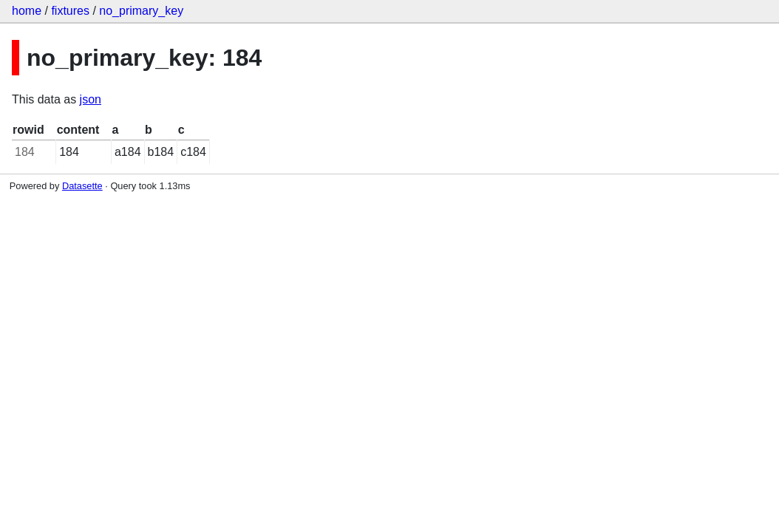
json (91, 99)
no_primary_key (141, 11)
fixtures (70, 11)
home (27, 11)
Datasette (82, 186)
